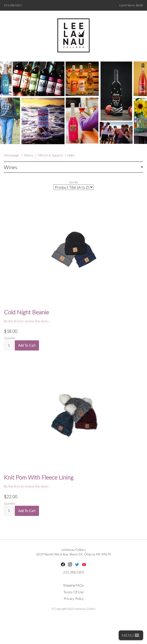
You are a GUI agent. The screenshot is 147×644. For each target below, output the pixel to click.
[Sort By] (73, 187)
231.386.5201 (13, 5)
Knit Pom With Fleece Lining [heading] (39, 477)
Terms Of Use (74, 592)
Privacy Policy (74, 599)
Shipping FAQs (73, 585)
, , (73, 554)
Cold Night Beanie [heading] (26, 312)
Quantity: (10, 338)
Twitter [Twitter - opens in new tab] (77, 564)
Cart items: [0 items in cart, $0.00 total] (131, 5)
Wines (29, 155)
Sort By (73, 182)
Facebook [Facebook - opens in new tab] (63, 564)
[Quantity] (9, 345)
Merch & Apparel (50, 155)
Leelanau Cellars (74, 550)
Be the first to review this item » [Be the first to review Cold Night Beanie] (27, 321)
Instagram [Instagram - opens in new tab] (70, 564)
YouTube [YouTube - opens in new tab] (84, 564)
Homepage (12, 155)
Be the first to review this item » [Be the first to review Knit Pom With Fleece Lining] (27, 486)
